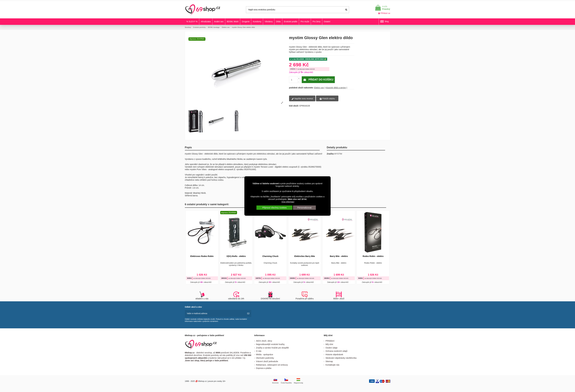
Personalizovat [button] (304, 208)
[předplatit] (248, 313)
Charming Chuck (270, 256)
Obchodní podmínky (265, 358)
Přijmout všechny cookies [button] (274, 208)
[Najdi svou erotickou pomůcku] (346, 10)
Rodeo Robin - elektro (373, 256)
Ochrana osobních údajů (336, 351)
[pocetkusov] (293, 80)
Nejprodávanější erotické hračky (270, 344)
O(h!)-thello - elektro (236, 256)
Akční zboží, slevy (264, 341)
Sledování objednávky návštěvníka (341, 358)
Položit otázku (327, 99)
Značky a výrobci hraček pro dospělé (272, 348)
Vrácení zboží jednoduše (267, 361)
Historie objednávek (334, 354)
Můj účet (329, 344)
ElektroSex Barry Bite (305, 256)
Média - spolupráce (265, 354)
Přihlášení (330, 341)
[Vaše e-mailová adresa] (215, 313)
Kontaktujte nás (332, 365)
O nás (259, 351)
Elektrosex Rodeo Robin (202, 256)
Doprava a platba (264, 368)
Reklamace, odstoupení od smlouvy (272, 365)
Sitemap (329, 361)
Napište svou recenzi (302, 99)
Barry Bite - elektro (339, 256)
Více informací (288, 202)
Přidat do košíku (318, 80)
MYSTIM (338, 154)
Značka (330, 154)
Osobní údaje (331, 348)
